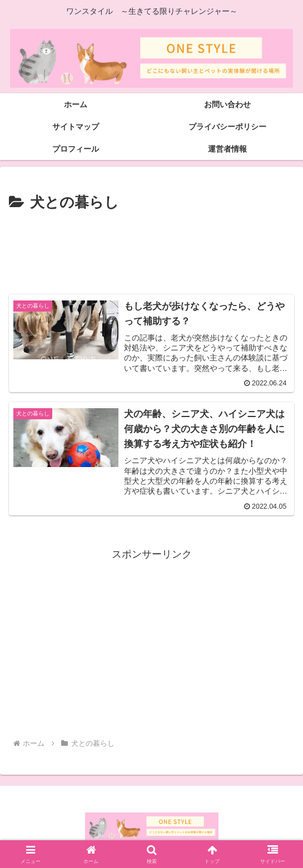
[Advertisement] (151, 249)
